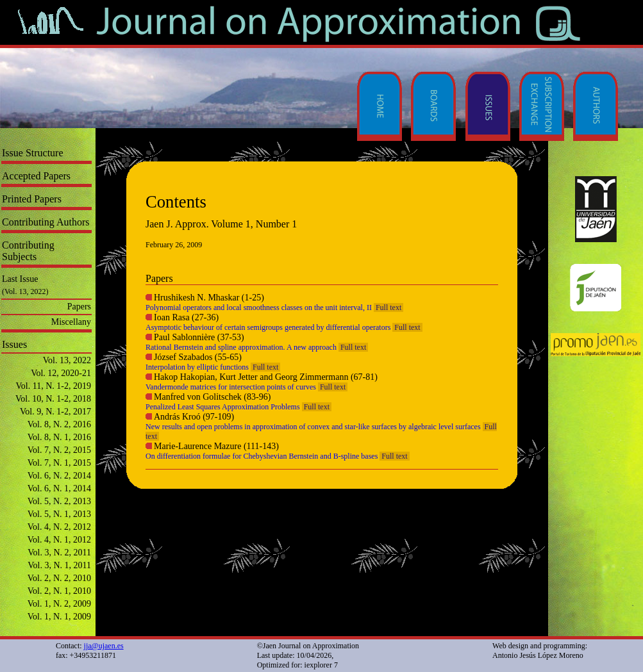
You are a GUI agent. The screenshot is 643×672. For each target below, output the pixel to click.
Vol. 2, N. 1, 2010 (59, 591)
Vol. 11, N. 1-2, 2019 (54, 386)
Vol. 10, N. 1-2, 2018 (53, 399)
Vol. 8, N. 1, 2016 (59, 437)
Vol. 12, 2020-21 (61, 373)
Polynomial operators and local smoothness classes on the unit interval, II (259, 307)
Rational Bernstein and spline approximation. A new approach (241, 347)
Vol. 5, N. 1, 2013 (59, 514)
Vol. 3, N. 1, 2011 (59, 565)
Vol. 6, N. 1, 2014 (59, 488)
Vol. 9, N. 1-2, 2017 (55, 412)
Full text (388, 307)
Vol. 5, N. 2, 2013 (59, 501)
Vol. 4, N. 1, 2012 (59, 540)
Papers (79, 307)
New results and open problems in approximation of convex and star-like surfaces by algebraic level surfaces (313, 427)
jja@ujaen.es (104, 646)
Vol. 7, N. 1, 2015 (59, 463)
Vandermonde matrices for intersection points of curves (231, 387)
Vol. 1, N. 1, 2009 (59, 617)
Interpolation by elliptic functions (197, 367)
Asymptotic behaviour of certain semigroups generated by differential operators (268, 327)
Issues (14, 344)
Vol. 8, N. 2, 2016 (59, 424)
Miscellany (71, 322)
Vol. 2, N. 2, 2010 (59, 578)
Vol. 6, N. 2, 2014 (59, 476)
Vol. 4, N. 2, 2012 (59, 527)
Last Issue (20, 279)
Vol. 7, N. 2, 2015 (59, 450)
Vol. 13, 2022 (67, 360)
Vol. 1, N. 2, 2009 (59, 604)
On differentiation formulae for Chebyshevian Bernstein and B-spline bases (262, 456)
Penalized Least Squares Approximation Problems (223, 407)
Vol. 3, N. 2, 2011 (59, 553)
